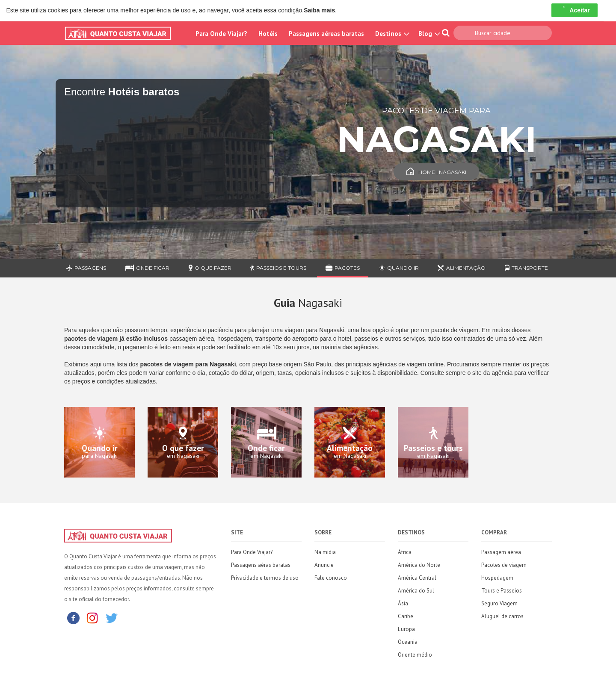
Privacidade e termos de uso (265, 578)
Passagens (86, 268)
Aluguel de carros (502, 616)
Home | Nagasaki (436, 172)
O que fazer (210, 268)
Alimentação (462, 268)
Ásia (403, 603)
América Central (417, 578)
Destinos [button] (391, 34)
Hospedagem (497, 578)
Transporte (526, 268)
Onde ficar (147, 268)
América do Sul (416, 591)
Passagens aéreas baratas (326, 34)
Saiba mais (319, 10)
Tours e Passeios (502, 591)
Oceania (408, 642)
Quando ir (399, 268)
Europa (406, 629)
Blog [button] (428, 34)
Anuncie (324, 565)
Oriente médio (415, 655)
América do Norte (419, 565)
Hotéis (268, 34)
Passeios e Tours (278, 268)
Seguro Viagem (499, 603)
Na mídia (325, 552)
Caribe (406, 616)
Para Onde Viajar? (221, 34)
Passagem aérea (501, 552)
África (405, 552)
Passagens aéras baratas (261, 565)
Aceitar (574, 10)
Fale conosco (331, 578)
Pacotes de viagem (504, 565)
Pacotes (343, 268)
